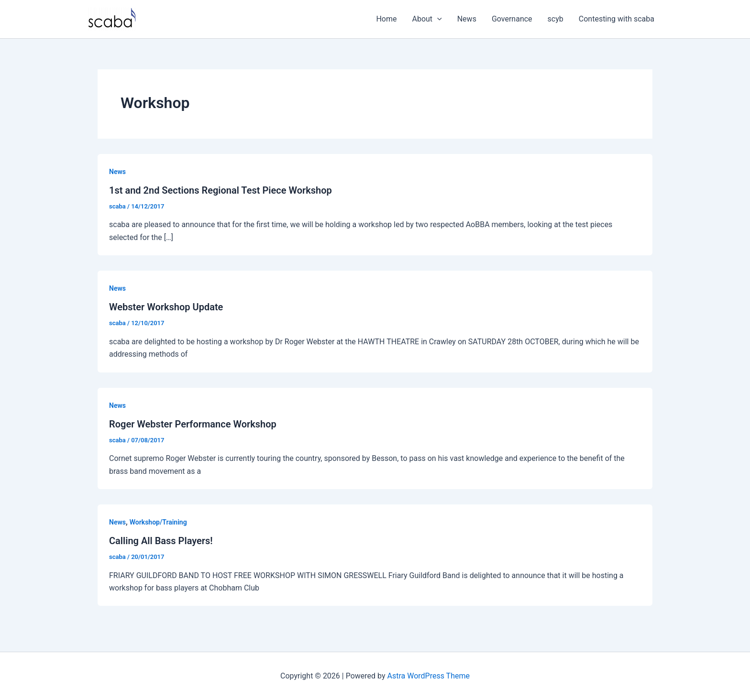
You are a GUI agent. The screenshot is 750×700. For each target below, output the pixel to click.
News (467, 19)
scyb (556, 19)
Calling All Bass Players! (161, 541)
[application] (437, 19)
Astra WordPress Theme (429, 676)
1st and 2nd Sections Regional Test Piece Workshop (221, 190)
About (427, 19)
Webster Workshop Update (166, 307)
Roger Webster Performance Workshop (193, 424)
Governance (512, 19)
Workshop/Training (158, 522)
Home (386, 19)
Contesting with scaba (617, 19)
